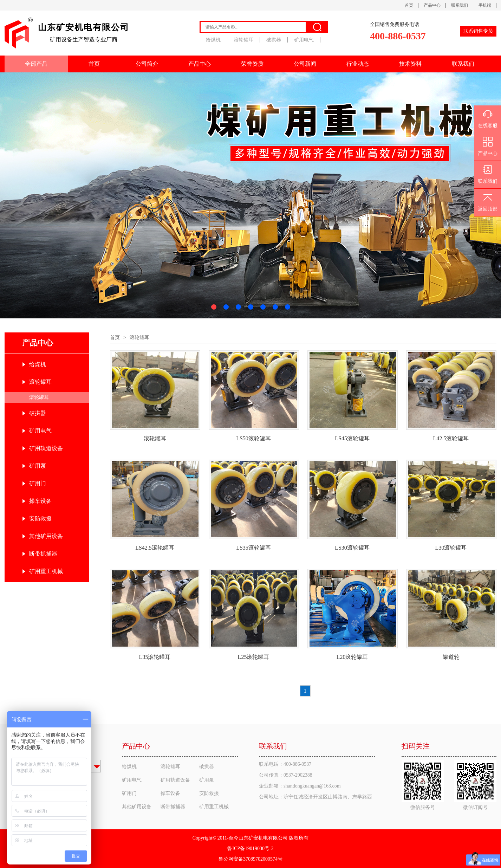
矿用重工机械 (46, 571)
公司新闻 (305, 64)
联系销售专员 (478, 31)
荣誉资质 (252, 64)
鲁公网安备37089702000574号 (250, 859)
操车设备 (40, 501)
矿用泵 (38, 466)
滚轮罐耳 (243, 40)
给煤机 (213, 40)
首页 (409, 5)
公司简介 (147, 64)
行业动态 (358, 64)
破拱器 (274, 40)
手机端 (485, 5)
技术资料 (410, 64)
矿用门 (38, 483)
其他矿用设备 (46, 536)
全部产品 (36, 64)
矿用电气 (304, 40)
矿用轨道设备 (46, 448)
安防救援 (40, 519)
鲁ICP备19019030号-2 (250, 848)
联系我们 (460, 5)
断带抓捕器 (43, 554)
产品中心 (432, 5)
